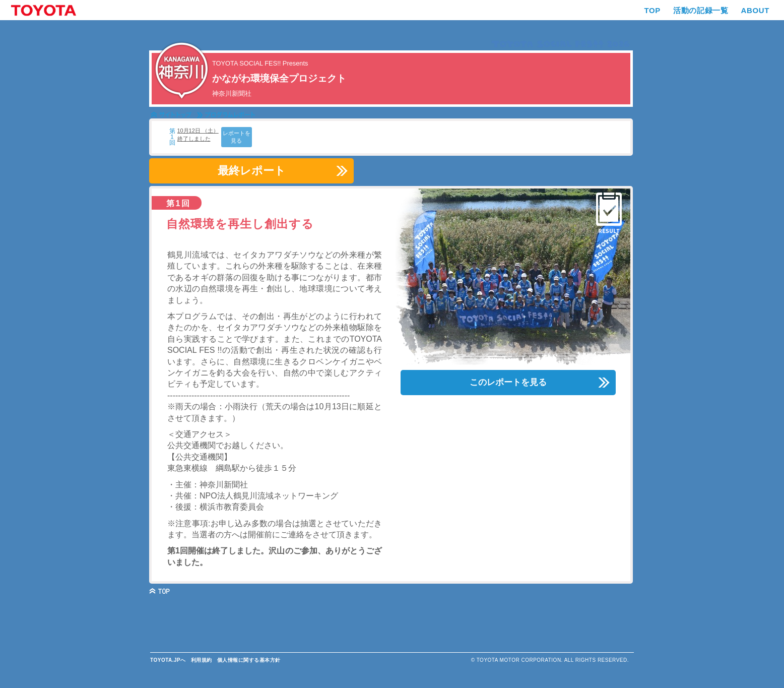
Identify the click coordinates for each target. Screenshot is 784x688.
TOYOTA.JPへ (168, 660)
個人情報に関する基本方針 (249, 660)
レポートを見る (237, 137)
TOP (652, 10)
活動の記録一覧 (701, 10)
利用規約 (202, 660)
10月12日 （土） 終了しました (198, 134)
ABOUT (755, 10)
